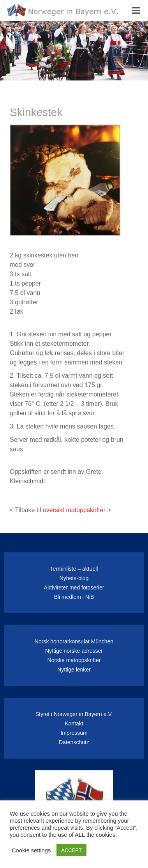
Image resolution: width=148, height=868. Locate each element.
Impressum (74, 733)
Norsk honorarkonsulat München (74, 641)
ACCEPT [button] (71, 850)
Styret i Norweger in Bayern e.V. (74, 714)
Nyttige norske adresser (74, 651)
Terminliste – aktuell (74, 569)
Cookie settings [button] (31, 850)
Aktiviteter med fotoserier (74, 588)
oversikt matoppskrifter (74, 510)
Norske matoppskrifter (74, 660)
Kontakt (74, 723)
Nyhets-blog (74, 578)
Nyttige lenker (74, 670)
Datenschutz (74, 742)
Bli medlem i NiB (74, 597)
